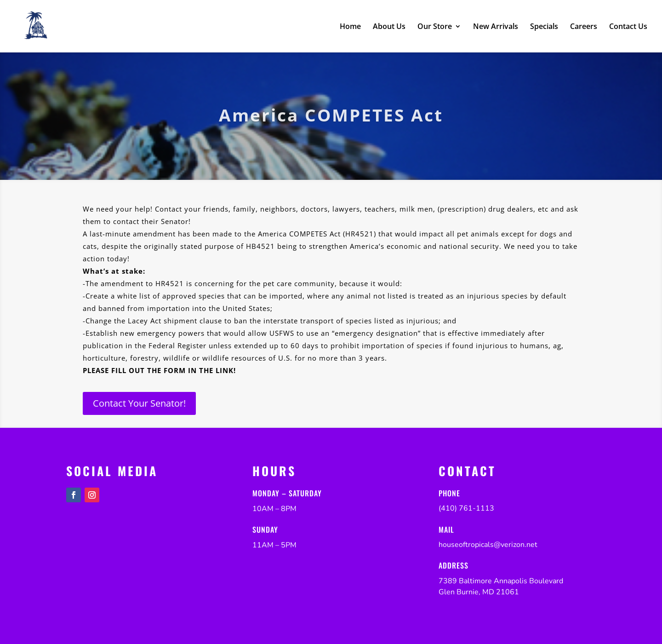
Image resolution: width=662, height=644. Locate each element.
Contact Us (628, 27)
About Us (389, 27)
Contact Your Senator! (139, 403)
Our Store (435, 27)
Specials (544, 27)
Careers (584, 27)
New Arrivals (496, 27)
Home (350, 27)
